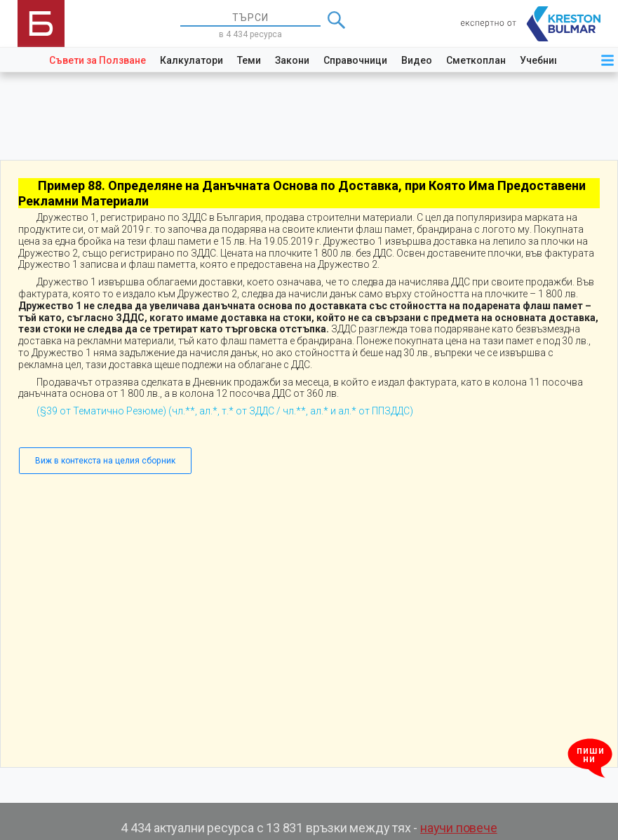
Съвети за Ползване (98, 60)
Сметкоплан (476, 60)
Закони (292, 60)
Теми (249, 60)
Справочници (355, 60)
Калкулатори (192, 60)
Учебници (543, 60)
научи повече (459, 828)
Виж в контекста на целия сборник (105, 461)
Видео (417, 60)
